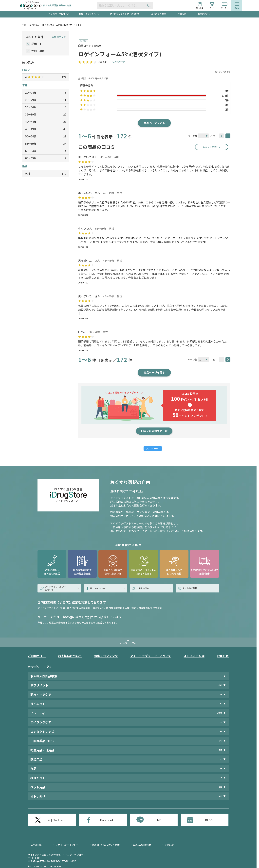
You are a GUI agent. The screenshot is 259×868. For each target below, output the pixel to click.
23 (221, 759)
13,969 (219, 713)
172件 (225, 96)
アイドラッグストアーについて (125, 14)
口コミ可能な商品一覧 (154, 431)
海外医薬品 (34, 25)
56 (221, 768)
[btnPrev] (222, 136)
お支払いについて (70, 656)
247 (221, 741)
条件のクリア (59, 37)
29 (221, 778)
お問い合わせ (204, 14)
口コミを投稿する (212, 147)
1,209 (220, 685)
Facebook (107, 820)
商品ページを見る (154, 123)
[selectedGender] (28, 51)
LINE (158, 820)
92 (221, 704)
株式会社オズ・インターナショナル (67, 855)
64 (221, 731)
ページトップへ (128, 643)
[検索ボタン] (150, 5)
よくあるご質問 (158, 14)
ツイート (154, 448)
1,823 (220, 796)
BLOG (209, 820)
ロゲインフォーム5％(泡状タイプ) (57, 25)
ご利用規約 (37, 845)
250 (221, 694)
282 (221, 787)
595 (221, 750)
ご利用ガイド (37, 656)
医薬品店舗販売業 (142, 845)
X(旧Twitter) (56, 820)
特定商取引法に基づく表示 (106, 845)
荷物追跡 (169, 845)
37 (221, 722)
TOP (24, 25)
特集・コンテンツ (106, 656)
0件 (227, 91)
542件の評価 (118, 62)
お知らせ (182, 14)
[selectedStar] (28, 44)
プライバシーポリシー (67, 845)
